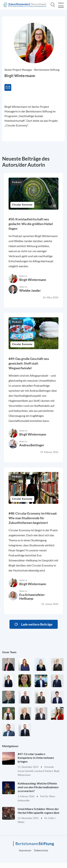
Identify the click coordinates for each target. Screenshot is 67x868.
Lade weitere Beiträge (37, 624)
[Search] (53, 5)
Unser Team (9, 652)
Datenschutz (41, 850)
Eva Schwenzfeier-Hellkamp (32, 597)
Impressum (25, 850)
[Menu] (61, 5)
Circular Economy (22, 205)
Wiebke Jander (30, 290)
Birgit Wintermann (33, 280)
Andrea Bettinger (32, 445)
